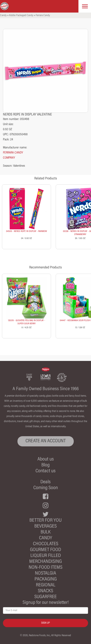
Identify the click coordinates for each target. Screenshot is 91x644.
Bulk (46, 532)
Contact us (45, 471)
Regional (46, 585)
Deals (45, 482)
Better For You (45, 521)
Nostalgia (45, 574)
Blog (45, 465)
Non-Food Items (45, 568)
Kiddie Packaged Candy (21, 15)
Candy (3, 15)
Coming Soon (46, 488)
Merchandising (45, 562)
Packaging (46, 579)
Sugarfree (45, 597)
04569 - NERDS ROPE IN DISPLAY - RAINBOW (26, 231)
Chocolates (46, 544)
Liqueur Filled (46, 556)
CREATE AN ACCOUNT (46, 441)
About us (46, 459)
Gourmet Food (45, 550)
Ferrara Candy (43, 15)
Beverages (45, 526)
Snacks (45, 591)
